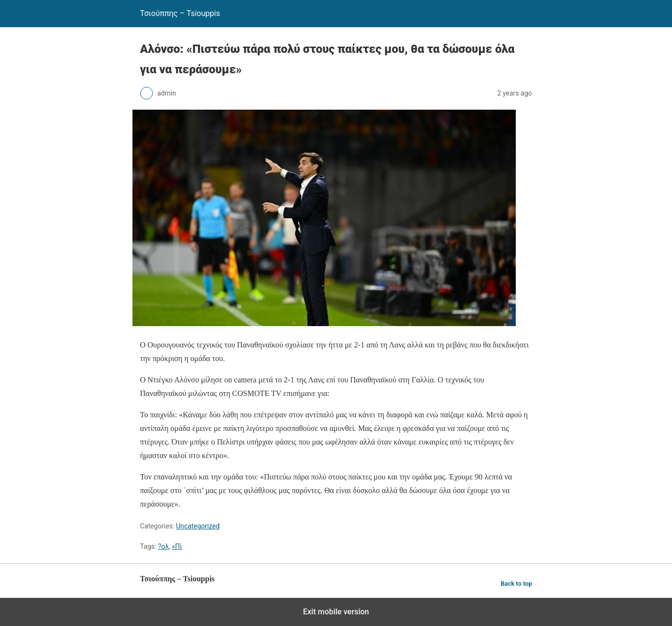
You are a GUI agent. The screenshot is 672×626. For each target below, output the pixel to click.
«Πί (177, 546)
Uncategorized (198, 526)
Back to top (516, 584)
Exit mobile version (336, 612)
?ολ (164, 546)
